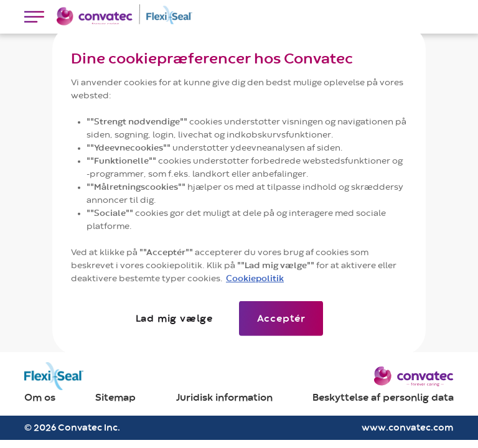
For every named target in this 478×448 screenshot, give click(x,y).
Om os (40, 398)
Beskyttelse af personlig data (383, 398)
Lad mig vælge (174, 318)
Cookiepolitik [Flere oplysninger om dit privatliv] (255, 278)
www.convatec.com (408, 428)
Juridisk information (224, 398)
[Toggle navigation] (34, 17)
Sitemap (115, 398)
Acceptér (281, 318)
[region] (239, 190)
